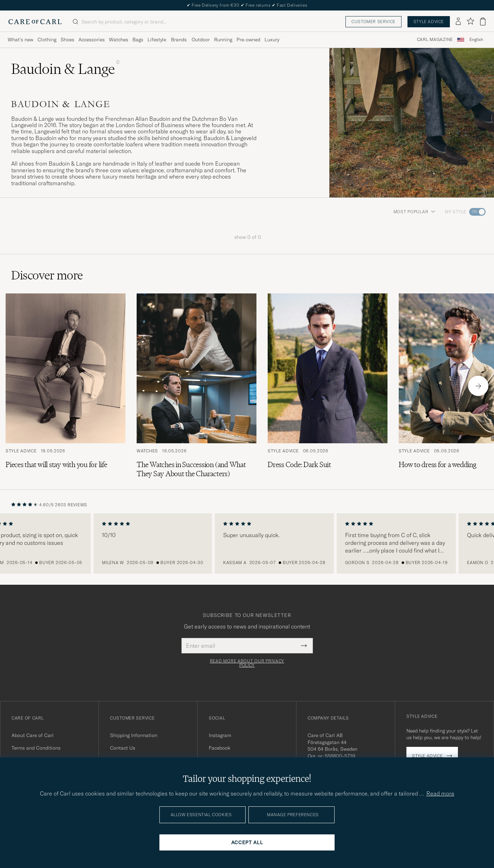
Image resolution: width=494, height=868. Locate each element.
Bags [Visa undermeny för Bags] (138, 40)
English (476, 40)
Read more (440, 793)
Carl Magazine (435, 40)
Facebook (219, 748)
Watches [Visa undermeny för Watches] (119, 40)
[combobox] (476, 40)
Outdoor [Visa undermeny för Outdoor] (201, 40)
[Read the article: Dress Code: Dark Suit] (328, 386)
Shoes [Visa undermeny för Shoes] (67, 40)
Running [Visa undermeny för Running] (223, 40)
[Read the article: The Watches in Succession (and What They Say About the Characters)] (197, 386)
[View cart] (483, 22)
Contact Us (123, 748)
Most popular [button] (414, 212)
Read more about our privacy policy (247, 663)
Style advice (429, 22)
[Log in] (458, 22)
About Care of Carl (33, 735)
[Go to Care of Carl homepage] (35, 22)
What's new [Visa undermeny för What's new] (20, 40)
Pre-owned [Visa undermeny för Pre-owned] (248, 40)
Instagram (220, 735)
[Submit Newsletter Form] (304, 646)
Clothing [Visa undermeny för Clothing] (47, 40)
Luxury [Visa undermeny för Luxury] (272, 40)
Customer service (373, 22)
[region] (247, 543)
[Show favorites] (470, 22)
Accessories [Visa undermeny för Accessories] (92, 40)
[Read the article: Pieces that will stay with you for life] (66, 386)
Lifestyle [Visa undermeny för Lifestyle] (157, 40)
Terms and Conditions (36, 748)
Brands (179, 40)
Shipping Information (134, 735)
